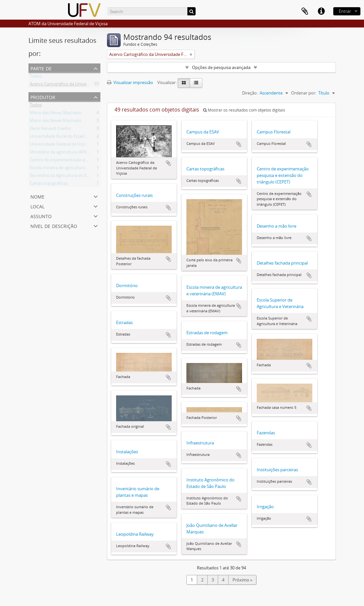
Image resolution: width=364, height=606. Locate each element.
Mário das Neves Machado (56, 114)
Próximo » (242, 580)
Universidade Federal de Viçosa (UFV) (66, 145)
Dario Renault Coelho (50, 130)
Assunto (41, 216)
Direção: (250, 93)
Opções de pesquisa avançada (221, 67)
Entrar (345, 11)
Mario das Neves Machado (56, 122)
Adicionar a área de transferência (168, 163)
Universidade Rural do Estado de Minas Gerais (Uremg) (83, 137)
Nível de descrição (54, 225)
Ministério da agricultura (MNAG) (62, 153)
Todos (36, 77)
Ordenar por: (304, 93)
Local (37, 206)
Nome (37, 196)
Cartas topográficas (49, 184)
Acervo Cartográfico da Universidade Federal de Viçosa (83, 85)
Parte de (41, 68)
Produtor (43, 97)
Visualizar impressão (130, 82)
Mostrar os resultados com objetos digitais (244, 110)
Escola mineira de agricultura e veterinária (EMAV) (78, 169)
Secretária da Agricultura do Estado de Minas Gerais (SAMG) (87, 177)
